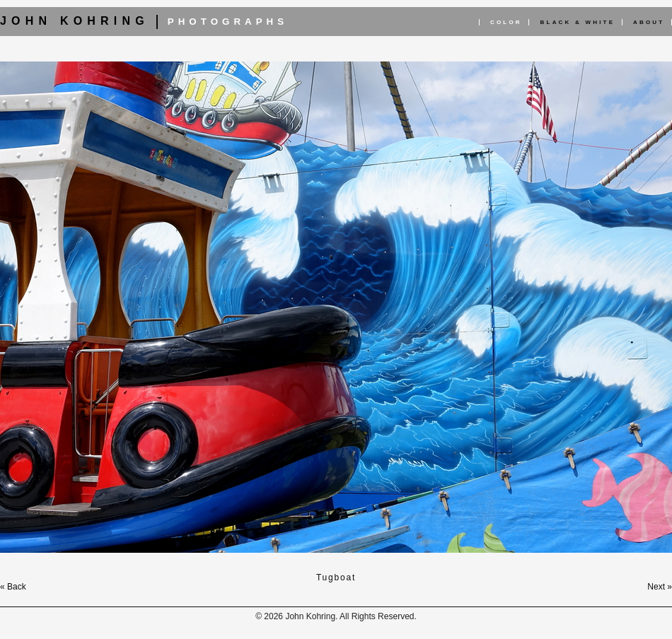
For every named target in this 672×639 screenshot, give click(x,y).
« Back (13, 587)
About (649, 22)
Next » (660, 587)
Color (506, 22)
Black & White (578, 22)
